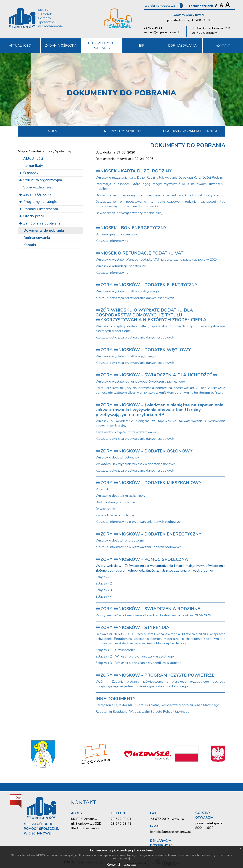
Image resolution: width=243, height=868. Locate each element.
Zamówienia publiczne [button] (42, 223)
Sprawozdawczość (38, 187)
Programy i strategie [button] (40, 202)
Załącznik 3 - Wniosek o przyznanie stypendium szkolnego (139, 663)
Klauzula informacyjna (112, 241)
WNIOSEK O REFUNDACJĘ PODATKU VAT (140, 253)
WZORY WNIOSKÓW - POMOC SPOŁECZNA (142, 559)
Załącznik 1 (104, 577)
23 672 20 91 (153, 28)
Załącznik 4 (104, 597)
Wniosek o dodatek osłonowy (117, 457)
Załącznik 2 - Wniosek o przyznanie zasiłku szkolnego (135, 656)
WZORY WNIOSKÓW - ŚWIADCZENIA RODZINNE (148, 609)
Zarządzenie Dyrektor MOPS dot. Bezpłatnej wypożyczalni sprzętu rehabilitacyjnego (157, 705)
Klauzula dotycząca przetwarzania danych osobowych (135, 298)
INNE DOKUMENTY (115, 699)
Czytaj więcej (130, 865)
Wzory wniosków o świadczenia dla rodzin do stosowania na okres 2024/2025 (153, 615)
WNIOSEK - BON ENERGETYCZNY (131, 228)
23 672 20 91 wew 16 (167, 819)
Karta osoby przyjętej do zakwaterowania (126, 432)
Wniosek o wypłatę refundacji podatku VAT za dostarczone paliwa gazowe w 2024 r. (158, 259)
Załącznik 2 (104, 583)
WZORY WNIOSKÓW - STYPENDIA (133, 627)
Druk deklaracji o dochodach (116, 502)
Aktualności (33, 159)
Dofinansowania (37, 238)
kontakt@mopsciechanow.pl (161, 32)
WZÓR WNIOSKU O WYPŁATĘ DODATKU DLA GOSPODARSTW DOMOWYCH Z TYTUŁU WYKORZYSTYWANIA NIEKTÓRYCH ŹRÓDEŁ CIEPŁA (151, 315)
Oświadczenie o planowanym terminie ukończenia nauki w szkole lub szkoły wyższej (158, 195)
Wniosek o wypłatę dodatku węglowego (126, 356)
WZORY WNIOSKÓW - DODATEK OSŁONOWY (144, 451)
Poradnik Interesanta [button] (41, 209)
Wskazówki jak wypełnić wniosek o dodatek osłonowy (135, 464)
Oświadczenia (106, 509)
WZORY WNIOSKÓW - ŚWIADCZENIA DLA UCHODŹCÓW (157, 375)
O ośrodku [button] (32, 173)
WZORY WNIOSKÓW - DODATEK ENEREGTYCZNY (149, 534)
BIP (142, 46)
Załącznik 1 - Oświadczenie (115, 650)
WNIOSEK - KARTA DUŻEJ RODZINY (134, 171)
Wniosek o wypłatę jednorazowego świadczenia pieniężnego (140, 381)
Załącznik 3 (104, 590)
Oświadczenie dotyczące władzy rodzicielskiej (129, 213)
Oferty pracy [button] (34, 216)
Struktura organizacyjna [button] (43, 180)
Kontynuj (113, 865)
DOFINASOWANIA (182, 46)
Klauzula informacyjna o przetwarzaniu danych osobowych (139, 522)
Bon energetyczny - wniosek (116, 234)
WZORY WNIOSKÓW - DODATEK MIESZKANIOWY (149, 483)
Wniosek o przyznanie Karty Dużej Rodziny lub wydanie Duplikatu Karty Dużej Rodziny (160, 178)
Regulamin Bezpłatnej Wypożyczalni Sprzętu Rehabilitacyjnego (142, 712)
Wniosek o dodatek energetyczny (120, 540)
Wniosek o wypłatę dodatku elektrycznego (127, 291)
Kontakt (30, 245)
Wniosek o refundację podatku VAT (122, 266)
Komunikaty (33, 166)
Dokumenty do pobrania (101, 46)
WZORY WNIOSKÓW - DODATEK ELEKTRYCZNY (147, 285)
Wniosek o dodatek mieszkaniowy (120, 496)
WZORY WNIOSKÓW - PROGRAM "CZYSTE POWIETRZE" (156, 675)
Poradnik (102, 489)
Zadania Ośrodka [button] (61, 46)
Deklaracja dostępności (162, 843)
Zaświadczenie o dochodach (116, 515)
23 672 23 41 (121, 824)
